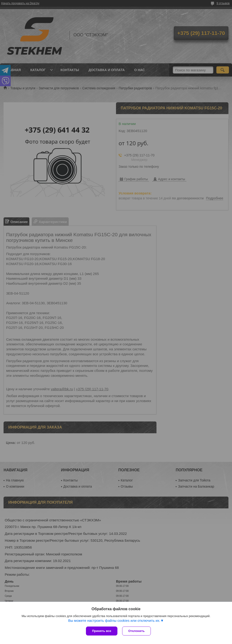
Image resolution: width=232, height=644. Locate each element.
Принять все (102, 631)
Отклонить (136, 631)
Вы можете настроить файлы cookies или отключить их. (114, 620)
